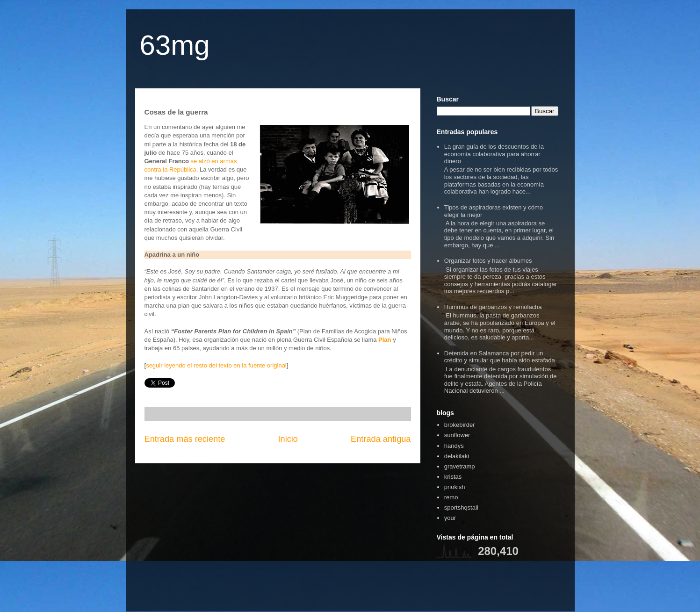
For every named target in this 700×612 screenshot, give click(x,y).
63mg (175, 45)
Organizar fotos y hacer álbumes (488, 261)
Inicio (288, 439)
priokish (455, 487)
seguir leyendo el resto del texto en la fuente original (216, 365)
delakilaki (457, 456)
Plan (385, 340)
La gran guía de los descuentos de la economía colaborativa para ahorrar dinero (494, 154)
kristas (453, 477)
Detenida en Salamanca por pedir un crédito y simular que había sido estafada (500, 357)
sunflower (457, 435)
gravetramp (460, 466)
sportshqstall (461, 508)
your (450, 518)
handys (454, 446)
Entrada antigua (381, 439)
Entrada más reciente (185, 439)
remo (451, 497)
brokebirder (460, 425)
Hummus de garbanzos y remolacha (493, 307)
